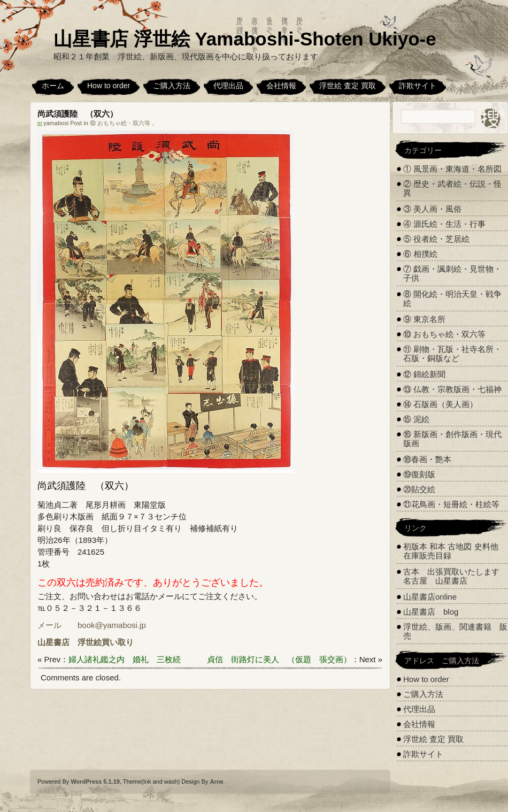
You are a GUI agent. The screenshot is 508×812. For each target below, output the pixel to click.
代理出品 (228, 86)
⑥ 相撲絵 (420, 254)
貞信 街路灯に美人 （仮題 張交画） (279, 659)
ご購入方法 (172, 86)
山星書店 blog (431, 612)
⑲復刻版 (419, 474)
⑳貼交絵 (419, 489)
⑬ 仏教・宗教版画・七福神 (452, 389)
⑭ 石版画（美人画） (440, 404)
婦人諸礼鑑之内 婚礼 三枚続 (125, 659)
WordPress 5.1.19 (95, 782)
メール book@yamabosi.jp (92, 625)
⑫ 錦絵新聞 (424, 374)
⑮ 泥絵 (416, 419)
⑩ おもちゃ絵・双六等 (120, 123)
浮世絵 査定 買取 (348, 86)
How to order (109, 86)
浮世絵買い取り (106, 642)
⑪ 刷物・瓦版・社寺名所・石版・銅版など (452, 354)
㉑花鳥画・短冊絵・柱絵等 (451, 504)
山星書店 (53, 642)
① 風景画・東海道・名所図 (452, 169)
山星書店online (430, 597)
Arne (216, 782)
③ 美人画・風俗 (432, 209)
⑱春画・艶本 (427, 459)
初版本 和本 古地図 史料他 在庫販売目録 (451, 551)
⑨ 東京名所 (424, 319)
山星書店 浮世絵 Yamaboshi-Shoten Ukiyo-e (245, 39)
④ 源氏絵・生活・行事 (444, 224)
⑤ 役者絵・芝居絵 (436, 239)
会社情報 (281, 86)
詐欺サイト (418, 86)
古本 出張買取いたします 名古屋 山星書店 (455, 576)
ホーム (53, 86)
